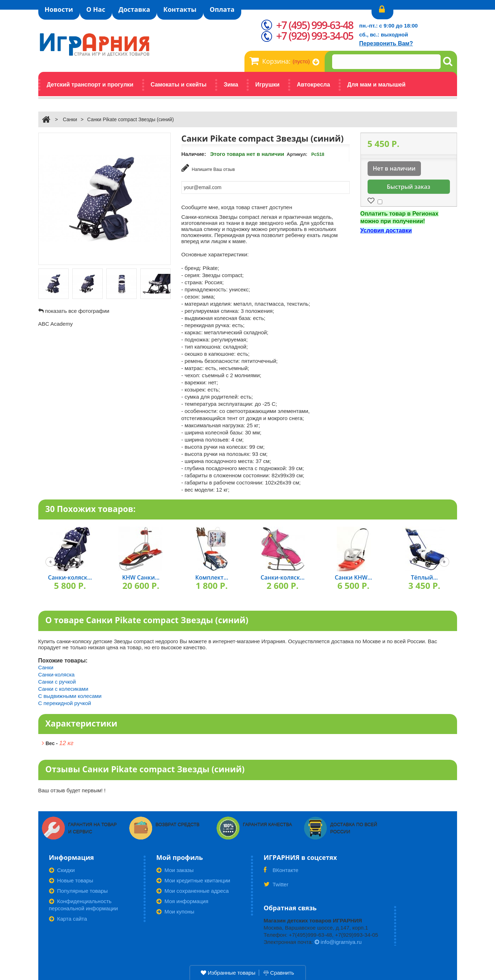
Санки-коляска (57, 673)
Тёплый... (424, 577)
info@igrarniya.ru (338, 941)
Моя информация (183, 900)
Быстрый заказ (409, 187)
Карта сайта (68, 918)
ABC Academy (56, 324)
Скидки (62, 869)
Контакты (180, 9)
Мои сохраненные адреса (193, 890)
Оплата (222, 9)
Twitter (276, 886)
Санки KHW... (353, 577)
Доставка (134, 9)
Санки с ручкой (57, 681)
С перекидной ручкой (65, 702)
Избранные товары (228, 973)
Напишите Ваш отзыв (208, 168)
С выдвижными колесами (70, 695)
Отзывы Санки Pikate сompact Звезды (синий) (145, 768)
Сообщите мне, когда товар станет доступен (237, 206)
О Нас (96, 9)
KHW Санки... (141, 577)
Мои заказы (175, 869)
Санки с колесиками (63, 688)
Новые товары (71, 879)
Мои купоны (175, 910)
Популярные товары (79, 890)
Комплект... (212, 577)
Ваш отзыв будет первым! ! (72, 789)
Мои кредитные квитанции (193, 879)
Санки (70, 119)
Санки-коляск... (70, 577)
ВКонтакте (281, 871)
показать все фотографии (77, 311)
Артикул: (297, 154)
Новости (59, 9)
